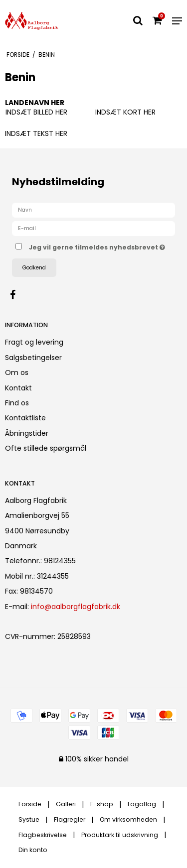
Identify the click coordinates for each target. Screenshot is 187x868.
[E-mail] (93, 228)
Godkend (34, 268)
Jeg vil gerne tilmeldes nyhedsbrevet (97, 246)
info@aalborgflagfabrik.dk (76, 607)
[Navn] (93, 210)
